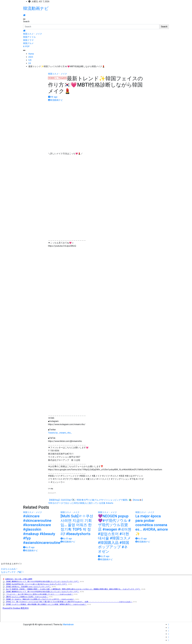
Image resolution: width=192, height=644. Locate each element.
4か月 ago (29, 547)
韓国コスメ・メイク (33, 34)
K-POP (26, 46)
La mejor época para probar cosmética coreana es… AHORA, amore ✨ (152, 525)
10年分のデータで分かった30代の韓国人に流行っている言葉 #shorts (81, 503)
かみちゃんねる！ (9, 569)
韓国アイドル (29, 37)
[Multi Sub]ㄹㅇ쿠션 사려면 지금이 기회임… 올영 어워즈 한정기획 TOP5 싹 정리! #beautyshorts (77, 525)
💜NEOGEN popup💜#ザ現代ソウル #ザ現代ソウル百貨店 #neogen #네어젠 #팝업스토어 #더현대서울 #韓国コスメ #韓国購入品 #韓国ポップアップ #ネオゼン (115, 534)
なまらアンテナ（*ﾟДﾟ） (13, 572)
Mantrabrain (68, 624)
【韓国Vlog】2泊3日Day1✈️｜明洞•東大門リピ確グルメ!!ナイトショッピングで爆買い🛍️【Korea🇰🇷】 (96, 500)
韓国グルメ (28, 43)
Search (26, 21)
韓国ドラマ (28, 40)
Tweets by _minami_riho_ (60, 433)
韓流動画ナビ (36, 8)
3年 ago (53, 97)
